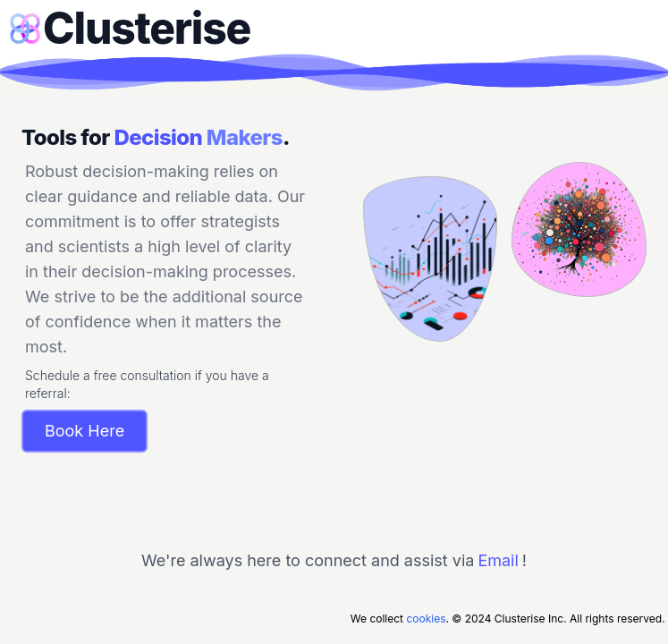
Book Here (85, 431)
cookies (426, 619)
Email (498, 560)
